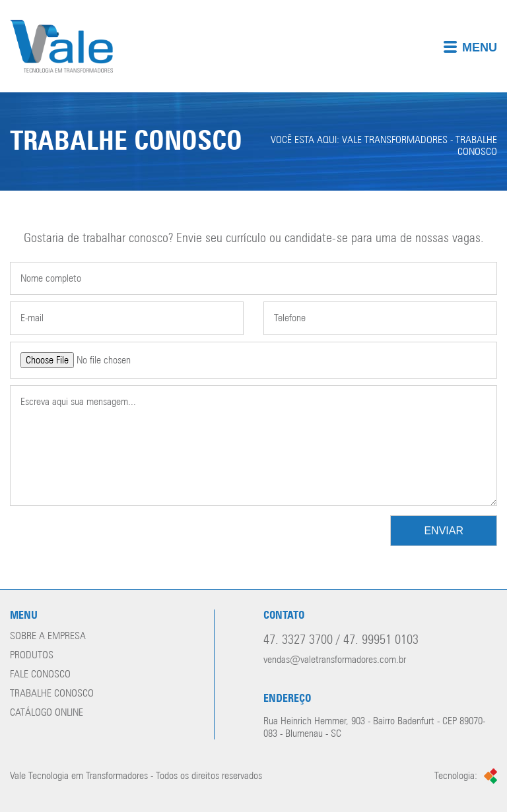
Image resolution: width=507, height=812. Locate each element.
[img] (253, 46)
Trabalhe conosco (52, 694)
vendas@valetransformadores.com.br (335, 660)
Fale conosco (40, 674)
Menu (470, 47)
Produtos (32, 655)
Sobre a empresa (48, 636)
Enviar (444, 531)
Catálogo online (47, 713)
